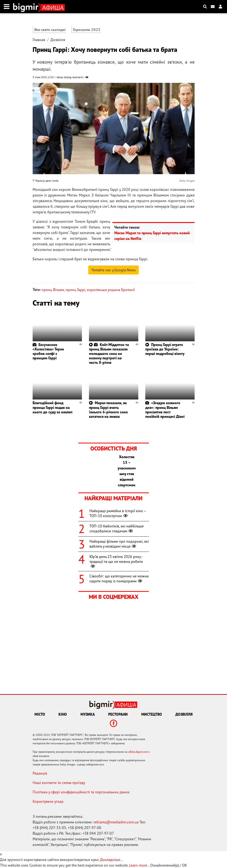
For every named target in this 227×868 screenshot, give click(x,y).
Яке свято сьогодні (50, 30)
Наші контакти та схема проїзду (59, 783)
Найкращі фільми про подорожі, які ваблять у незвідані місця (119, 544)
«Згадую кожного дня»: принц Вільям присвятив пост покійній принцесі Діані (165, 410)
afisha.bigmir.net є (139, 752)
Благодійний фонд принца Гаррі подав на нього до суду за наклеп (52, 407)
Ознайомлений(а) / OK (169, 865)
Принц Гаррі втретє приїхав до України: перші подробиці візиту (165, 349)
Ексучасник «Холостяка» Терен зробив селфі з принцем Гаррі (48, 351)
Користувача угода (48, 801)
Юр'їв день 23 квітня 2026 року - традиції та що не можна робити (116, 561)
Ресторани (118, 714)
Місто (40, 714)
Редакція (40, 773)
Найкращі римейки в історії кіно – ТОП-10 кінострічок (118, 513)
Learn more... (139, 865)
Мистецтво (152, 714)
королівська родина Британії (111, 290)
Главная (39, 40)
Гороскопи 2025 (87, 30)
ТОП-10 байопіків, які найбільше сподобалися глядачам (117, 528)
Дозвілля (58, 40)
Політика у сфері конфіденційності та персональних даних (81, 792)
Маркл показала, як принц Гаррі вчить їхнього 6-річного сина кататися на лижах (108, 410)
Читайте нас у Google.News (113, 270)
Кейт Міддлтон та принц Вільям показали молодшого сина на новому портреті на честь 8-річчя (109, 354)
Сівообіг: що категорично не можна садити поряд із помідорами (119, 578)
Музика (88, 714)
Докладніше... (111, 860)
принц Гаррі (75, 290)
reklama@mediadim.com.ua (116, 822)
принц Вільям (53, 290)
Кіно (63, 714)
